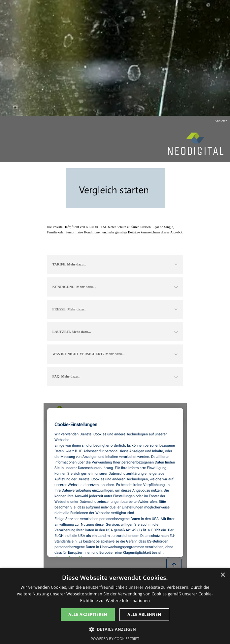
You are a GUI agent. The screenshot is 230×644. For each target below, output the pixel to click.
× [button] (223, 575)
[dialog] (115, 606)
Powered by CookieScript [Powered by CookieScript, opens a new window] (115, 639)
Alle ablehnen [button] (144, 614)
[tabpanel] (115, 230)
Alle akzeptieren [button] (88, 614)
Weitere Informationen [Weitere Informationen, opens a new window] (128, 601)
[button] (115, 629)
